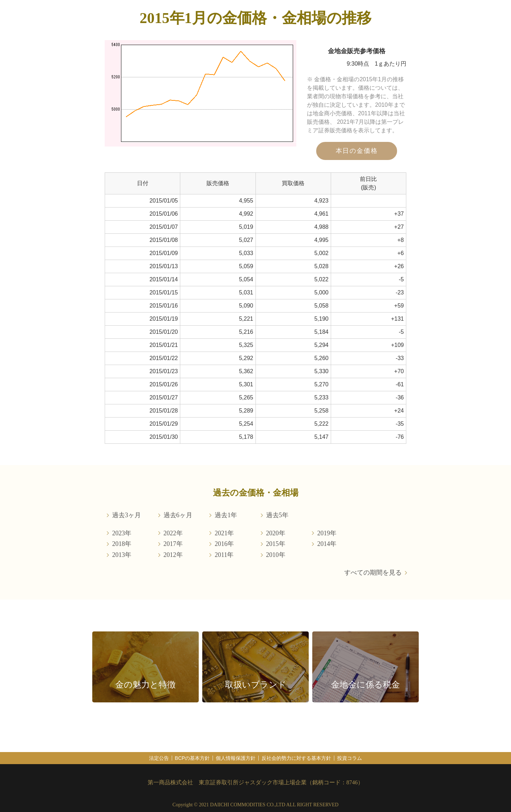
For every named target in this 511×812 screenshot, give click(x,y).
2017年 (173, 544)
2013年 (122, 555)
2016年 (224, 544)
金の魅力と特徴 (145, 685)
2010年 (276, 555)
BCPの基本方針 (193, 758)
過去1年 (226, 515)
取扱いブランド (256, 685)
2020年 (276, 533)
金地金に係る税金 (366, 685)
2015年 (276, 544)
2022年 (173, 533)
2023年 (122, 533)
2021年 (224, 533)
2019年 (327, 533)
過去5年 (277, 515)
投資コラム (350, 758)
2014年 (327, 544)
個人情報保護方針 (236, 758)
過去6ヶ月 (178, 515)
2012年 (173, 555)
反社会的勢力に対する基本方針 (296, 758)
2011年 (224, 555)
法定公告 (159, 758)
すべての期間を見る (373, 573)
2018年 (122, 544)
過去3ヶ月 (127, 515)
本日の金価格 (357, 151)
